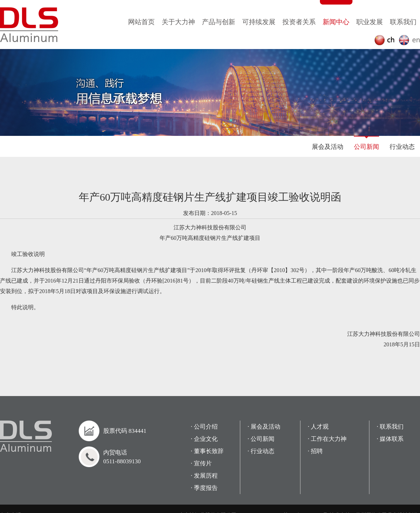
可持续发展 (259, 22)
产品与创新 (219, 22)
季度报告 (206, 488)
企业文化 (206, 439)
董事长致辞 (209, 451)
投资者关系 (299, 22)
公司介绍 (206, 427)
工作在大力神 (329, 439)
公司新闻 (366, 147)
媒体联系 (392, 439)
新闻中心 (336, 22)
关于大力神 (178, 22)
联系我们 (403, 22)
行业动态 (402, 147)
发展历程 (206, 476)
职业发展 (370, 22)
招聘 (317, 451)
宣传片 (203, 463)
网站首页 (141, 22)
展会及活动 (328, 147)
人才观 (320, 427)
